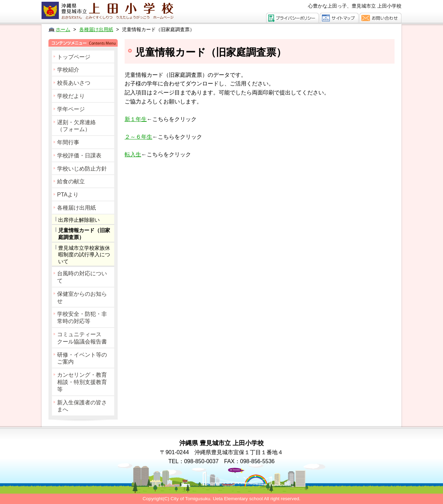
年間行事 (68, 142)
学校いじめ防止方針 (82, 169)
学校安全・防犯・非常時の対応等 (82, 318)
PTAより (68, 195)
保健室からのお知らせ (82, 297)
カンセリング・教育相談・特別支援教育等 (82, 382)
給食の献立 (71, 181)
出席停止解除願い (79, 220)
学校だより (71, 96)
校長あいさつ (74, 83)
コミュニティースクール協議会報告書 (82, 338)
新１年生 (136, 119)
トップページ (74, 57)
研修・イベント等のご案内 (82, 358)
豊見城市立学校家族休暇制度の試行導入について (84, 255)
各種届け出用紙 (76, 208)
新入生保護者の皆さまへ (82, 406)
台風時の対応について (82, 277)
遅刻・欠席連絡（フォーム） (76, 126)
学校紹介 (68, 70)
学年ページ (71, 109)
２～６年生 (138, 137)
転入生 (133, 154)
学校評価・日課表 (79, 155)
